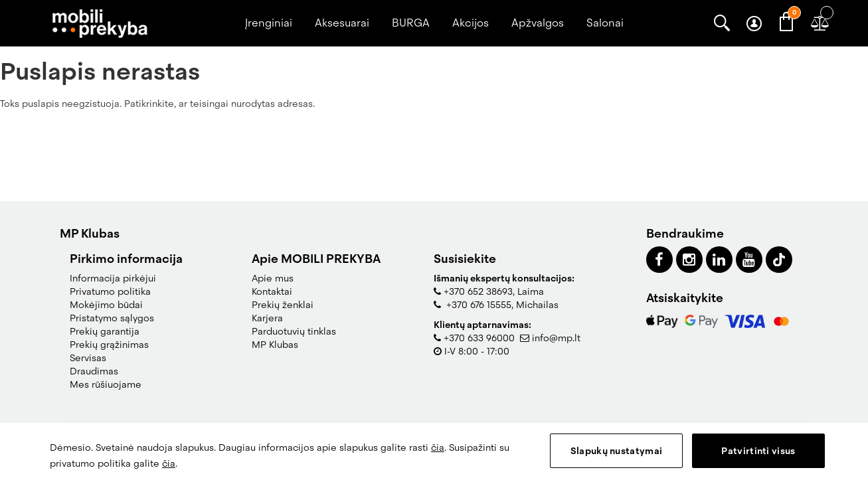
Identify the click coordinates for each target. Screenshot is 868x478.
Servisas (88, 358)
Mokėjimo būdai (106, 305)
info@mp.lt (556, 338)
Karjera (267, 318)
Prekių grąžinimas (109, 345)
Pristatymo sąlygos (112, 318)
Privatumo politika (110, 291)
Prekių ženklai (283, 305)
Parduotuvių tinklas (294, 331)
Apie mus (273, 278)
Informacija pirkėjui (113, 278)
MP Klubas (275, 345)
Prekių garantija (105, 331)
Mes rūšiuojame (106, 384)
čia (438, 447)
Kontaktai (272, 291)
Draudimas (94, 371)
